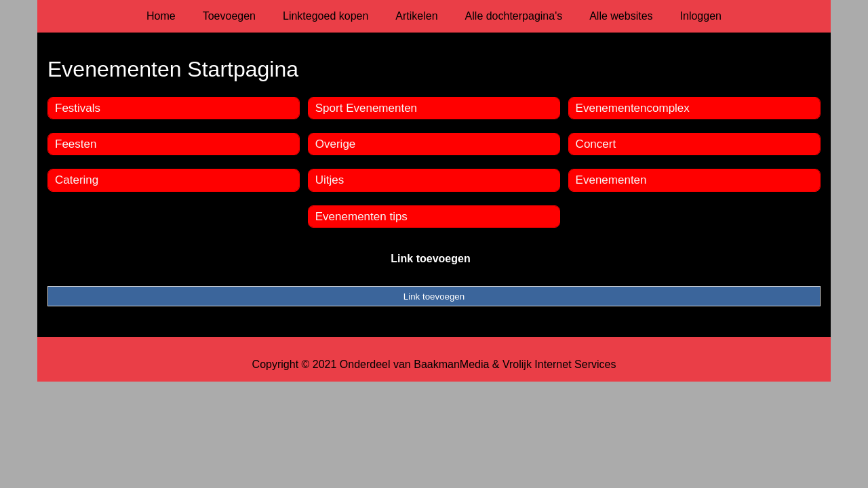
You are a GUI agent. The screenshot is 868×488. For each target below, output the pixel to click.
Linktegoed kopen (325, 16)
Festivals (78, 108)
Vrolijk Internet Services (559, 364)
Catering (77, 180)
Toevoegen (229, 16)
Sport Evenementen (366, 108)
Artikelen (416, 16)
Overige (336, 144)
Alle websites (621, 16)
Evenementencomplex (633, 108)
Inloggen (701, 16)
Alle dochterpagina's (514, 16)
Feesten (76, 144)
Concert (596, 144)
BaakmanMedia (451, 364)
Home (161, 16)
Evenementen (611, 180)
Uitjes (330, 180)
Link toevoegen (430, 259)
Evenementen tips (361, 217)
